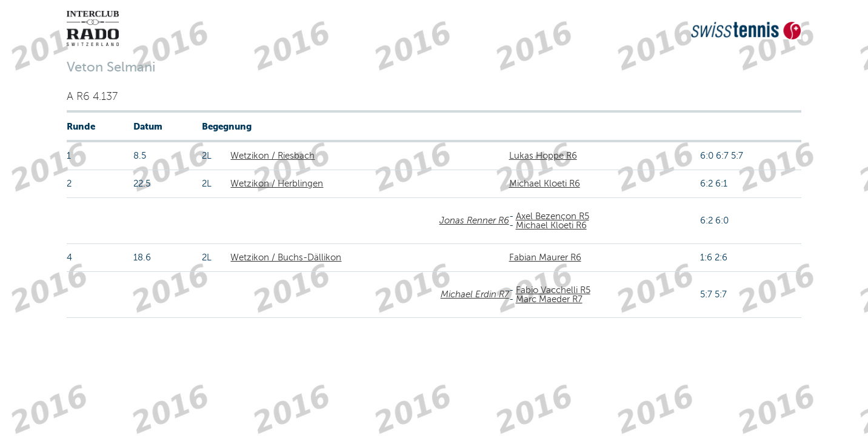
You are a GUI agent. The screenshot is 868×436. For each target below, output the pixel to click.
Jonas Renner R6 (474, 220)
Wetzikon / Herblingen (277, 183)
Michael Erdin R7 (475, 294)
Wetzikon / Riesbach (272, 156)
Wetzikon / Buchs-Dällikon (286, 257)
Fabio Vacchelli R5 (553, 290)
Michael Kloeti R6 (545, 183)
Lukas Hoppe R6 (543, 156)
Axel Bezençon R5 (553, 216)
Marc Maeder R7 (549, 299)
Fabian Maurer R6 (545, 257)
